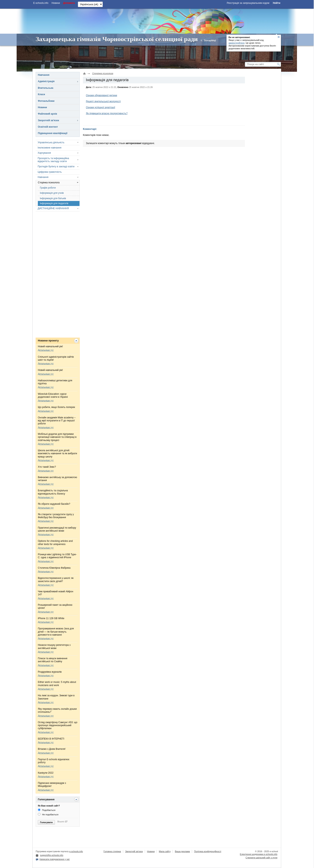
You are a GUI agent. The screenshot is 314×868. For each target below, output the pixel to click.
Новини (42, 107)
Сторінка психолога (49, 183)
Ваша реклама (182, 851)
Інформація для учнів (52, 193)
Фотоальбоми (46, 101)
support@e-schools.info (52, 855)
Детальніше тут (46, 350)
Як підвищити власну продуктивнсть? (107, 113)
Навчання (44, 75)
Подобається (47, 810)
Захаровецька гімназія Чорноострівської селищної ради (117, 39)
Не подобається (48, 815)
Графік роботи (48, 188)
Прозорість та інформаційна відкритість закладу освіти (53, 160)
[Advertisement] (157, 21)
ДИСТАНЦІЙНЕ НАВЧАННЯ (53, 208)
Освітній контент (48, 127)
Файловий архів (47, 114)
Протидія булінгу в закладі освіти (56, 167)
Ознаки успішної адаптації (101, 107)
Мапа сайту (165, 851)
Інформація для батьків (53, 198)
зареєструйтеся (237, 43)
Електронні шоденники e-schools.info (259, 854)
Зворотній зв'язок (48, 120)
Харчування (44, 153)
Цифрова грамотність (50, 172)
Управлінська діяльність (51, 142)
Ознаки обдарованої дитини (102, 95)
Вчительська (46, 88)
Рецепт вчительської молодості (103, 101)
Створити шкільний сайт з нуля (261, 858)
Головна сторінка (112, 851)
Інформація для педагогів (54, 203)
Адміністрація (46, 81)
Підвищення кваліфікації (53, 133)
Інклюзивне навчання (49, 148)
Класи (41, 94)
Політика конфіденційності (208, 851)
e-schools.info (76, 851)
